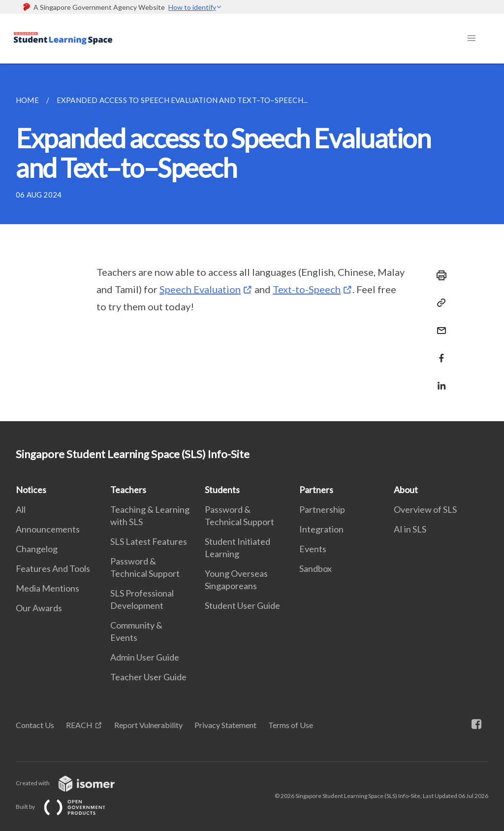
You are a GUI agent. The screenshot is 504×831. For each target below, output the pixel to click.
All (21, 509)
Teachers (128, 490)
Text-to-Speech (307, 289)
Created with (73, 783)
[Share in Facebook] (439, 352)
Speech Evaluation (200, 289)
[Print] (439, 275)
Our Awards (39, 608)
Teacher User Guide (148, 677)
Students (222, 490)
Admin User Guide (145, 657)
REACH (79, 725)
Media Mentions (47, 588)
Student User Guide (242, 605)
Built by (68, 807)
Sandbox (315, 568)
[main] (252, 242)
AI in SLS (410, 529)
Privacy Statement (225, 725)
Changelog (37, 549)
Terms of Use (291, 725)
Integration (321, 529)
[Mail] (439, 324)
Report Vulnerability (148, 725)
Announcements (48, 529)
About (406, 490)
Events (313, 549)
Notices (31, 490)
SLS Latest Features (149, 541)
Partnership (322, 509)
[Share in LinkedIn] (439, 380)
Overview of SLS (425, 509)
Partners (316, 490)
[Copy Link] (439, 303)
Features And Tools (53, 568)
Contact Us (35, 725)
